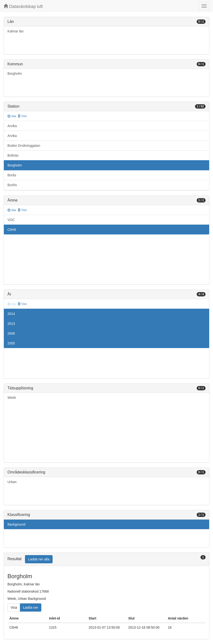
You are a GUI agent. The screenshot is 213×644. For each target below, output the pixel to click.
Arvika (12, 126)
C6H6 (12, 230)
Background (16, 524)
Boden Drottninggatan (24, 146)
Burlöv (12, 185)
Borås (12, 175)
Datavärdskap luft (23, 6)
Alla (12, 116)
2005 (11, 343)
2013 (11, 324)
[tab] (106, 559)
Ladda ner (31, 607)
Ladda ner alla (39, 559)
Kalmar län (15, 31)
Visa (14, 607)
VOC (11, 220)
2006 (11, 333)
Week (12, 398)
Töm (22, 116)
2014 (11, 314)
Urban (12, 482)
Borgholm (15, 74)
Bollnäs (13, 155)
